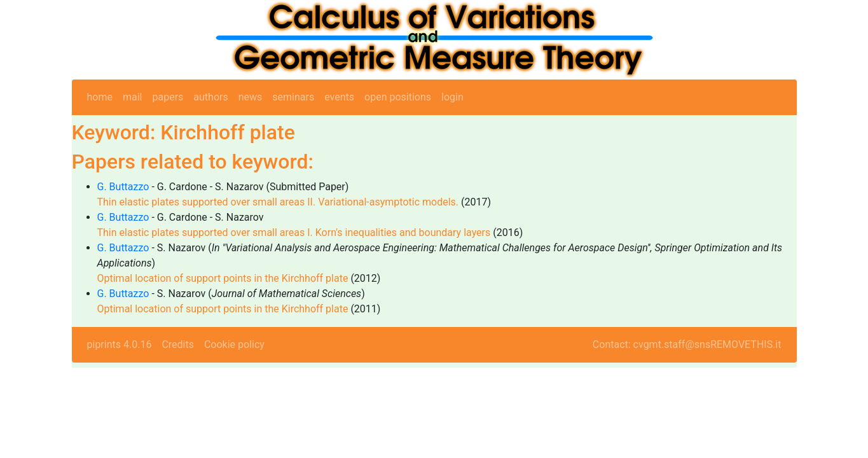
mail (133, 97)
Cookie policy (234, 344)
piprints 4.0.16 (120, 344)
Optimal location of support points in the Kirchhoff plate (223, 278)
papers (168, 97)
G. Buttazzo (123, 187)
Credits (178, 344)
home (100, 97)
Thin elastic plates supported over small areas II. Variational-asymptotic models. (278, 202)
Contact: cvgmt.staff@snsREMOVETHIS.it (687, 344)
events (339, 97)
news (251, 97)
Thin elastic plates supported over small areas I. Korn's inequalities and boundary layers (294, 232)
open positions (398, 97)
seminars (293, 97)
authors (210, 97)
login (452, 97)
